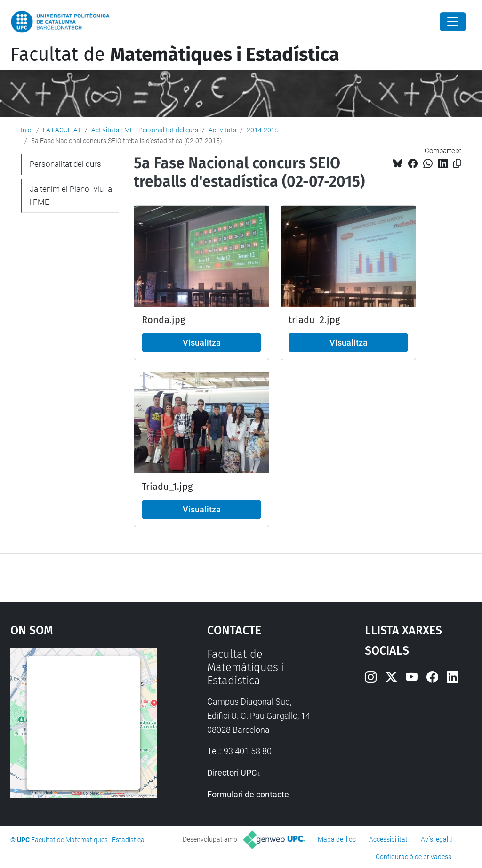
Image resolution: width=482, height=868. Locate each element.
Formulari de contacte (248, 794)
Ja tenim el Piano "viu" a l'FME (71, 195)
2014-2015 (263, 130)
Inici (27, 130)
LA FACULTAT (62, 130)
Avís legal (434, 839)
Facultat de (175, 55)
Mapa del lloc (337, 839)
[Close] (453, 22)
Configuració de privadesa (414, 857)
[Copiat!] (457, 164)
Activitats (222, 130)
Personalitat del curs (65, 164)
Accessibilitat (388, 839)
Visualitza (202, 343)
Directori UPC (232, 773)
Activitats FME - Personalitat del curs (145, 130)
